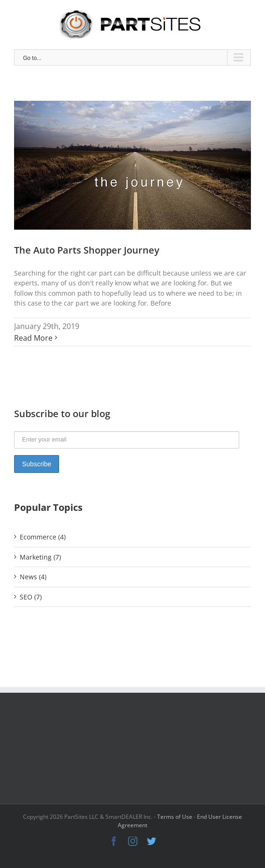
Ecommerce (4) (43, 537)
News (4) (33, 577)
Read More (33, 338)
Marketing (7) (40, 557)
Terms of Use (175, 817)
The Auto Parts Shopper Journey (87, 250)
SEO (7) (31, 597)
